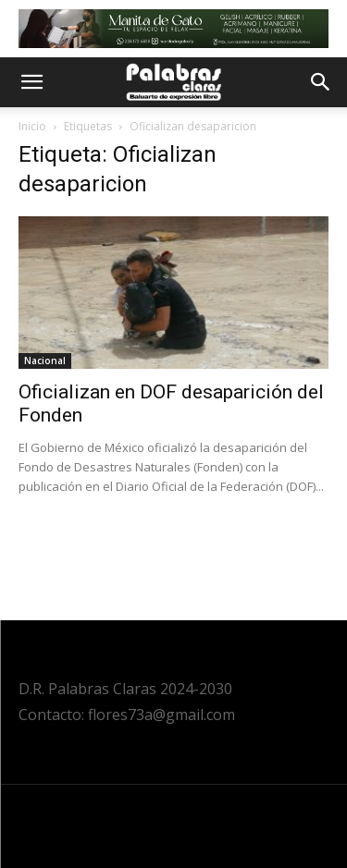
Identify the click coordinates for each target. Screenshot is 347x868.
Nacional (45, 361)
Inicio (32, 126)
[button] (31, 82)
